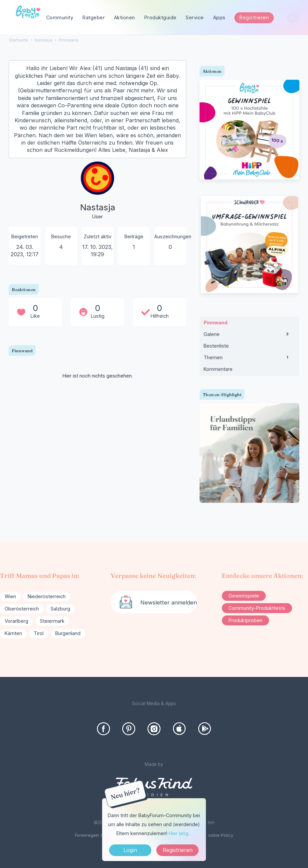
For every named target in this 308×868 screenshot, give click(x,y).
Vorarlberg (16, 621)
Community (60, 17)
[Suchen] (293, 18)
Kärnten (13, 633)
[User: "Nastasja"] (97, 191)
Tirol (39, 633)
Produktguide (160, 17)
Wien (10, 596)
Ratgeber (94, 17)
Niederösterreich (47, 596)
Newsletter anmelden (169, 602)
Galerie (249, 336)
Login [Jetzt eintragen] (130, 850)
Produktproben (245, 620)
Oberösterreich (22, 609)
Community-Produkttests (257, 608)
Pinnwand (216, 323)
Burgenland (68, 633)
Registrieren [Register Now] (178, 850)
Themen (249, 359)
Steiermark (52, 621)
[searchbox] (267, 18)
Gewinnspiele (244, 596)
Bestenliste (216, 346)
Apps (219, 17)
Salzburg (60, 609)
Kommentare (218, 369)
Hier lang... (180, 833)
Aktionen (125, 17)
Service (195, 17)
